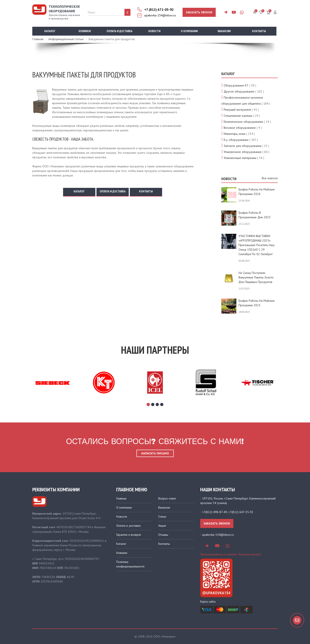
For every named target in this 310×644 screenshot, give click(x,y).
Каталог (50, 31)
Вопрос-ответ (167, 498)
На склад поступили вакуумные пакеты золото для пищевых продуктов (256, 277)
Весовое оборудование (240, 128)
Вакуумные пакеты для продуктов (55, 148)
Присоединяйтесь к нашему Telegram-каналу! (231, 554)
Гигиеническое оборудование (243, 122)
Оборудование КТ (236, 85)
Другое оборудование (239, 91)
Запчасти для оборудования (243, 146)
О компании (189, 31)
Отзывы (163, 535)
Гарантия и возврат (129, 535)
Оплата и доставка (119, 31)
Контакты (259, 31)
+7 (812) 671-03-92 (159, 9)
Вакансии (224, 31)
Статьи (162, 517)
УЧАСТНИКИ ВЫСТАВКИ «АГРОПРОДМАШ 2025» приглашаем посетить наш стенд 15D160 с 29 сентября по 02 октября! (257, 245)
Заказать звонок (199, 12)
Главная (121, 498)
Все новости (270, 178)
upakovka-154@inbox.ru (160, 15)
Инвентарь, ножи (235, 134)
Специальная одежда (238, 116)
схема (222, 503)
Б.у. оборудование (236, 140)
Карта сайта (208, 602)
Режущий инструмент (237, 110)
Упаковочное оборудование (243, 152)
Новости (154, 31)
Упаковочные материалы (240, 158)
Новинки (85, 31)
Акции (162, 526)
